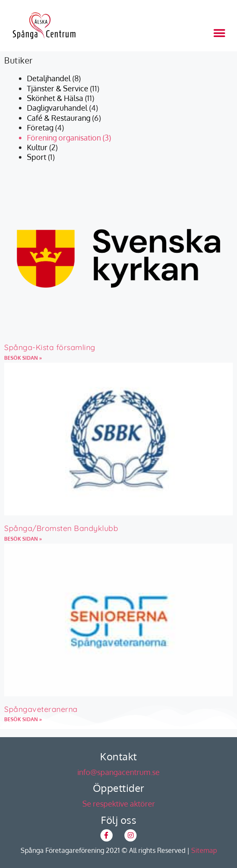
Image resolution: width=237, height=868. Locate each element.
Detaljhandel (49, 78)
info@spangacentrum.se (118, 772)
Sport (37, 157)
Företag (40, 127)
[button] (219, 33)
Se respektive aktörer (119, 804)
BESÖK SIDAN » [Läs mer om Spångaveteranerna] (23, 719)
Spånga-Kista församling (50, 347)
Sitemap (204, 850)
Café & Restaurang (59, 118)
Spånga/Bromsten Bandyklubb (61, 528)
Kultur (37, 147)
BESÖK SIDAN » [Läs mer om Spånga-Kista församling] (23, 358)
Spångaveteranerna (41, 709)
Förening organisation (64, 138)
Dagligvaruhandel (57, 108)
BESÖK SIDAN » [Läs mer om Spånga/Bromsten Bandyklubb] (23, 539)
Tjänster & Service (58, 88)
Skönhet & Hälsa (55, 98)
